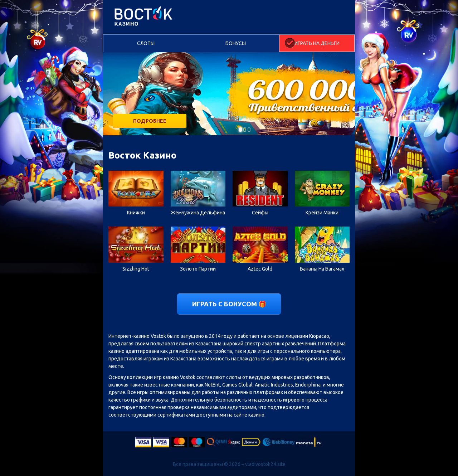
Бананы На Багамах (322, 269)
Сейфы (260, 213)
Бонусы (236, 43)
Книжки (136, 213)
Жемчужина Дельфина (198, 213)
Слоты (146, 43)
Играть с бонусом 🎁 (229, 304)
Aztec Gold (260, 269)
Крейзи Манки (322, 213)
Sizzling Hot (136, 269)
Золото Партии (198, 269)
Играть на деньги (317, 43)
